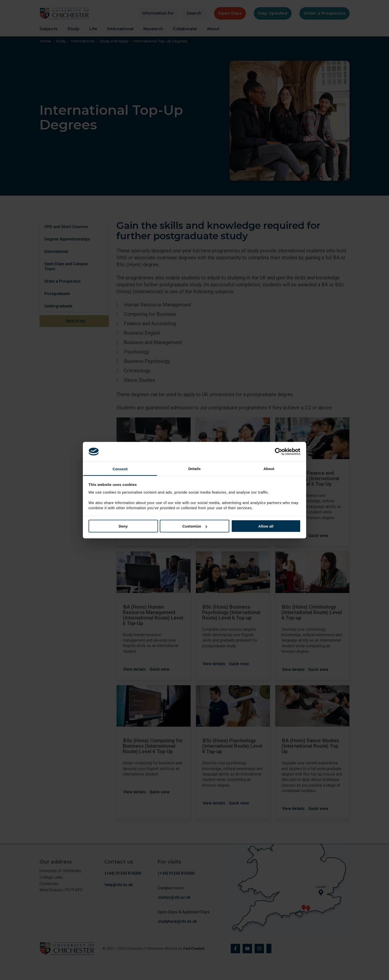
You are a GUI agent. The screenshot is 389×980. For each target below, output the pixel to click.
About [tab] (269, 468)
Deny (123, 526)
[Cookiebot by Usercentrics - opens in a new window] (279, 452)
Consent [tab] (120, 469)
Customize (195, 526)
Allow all (266, 526)
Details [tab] (194, 468)
